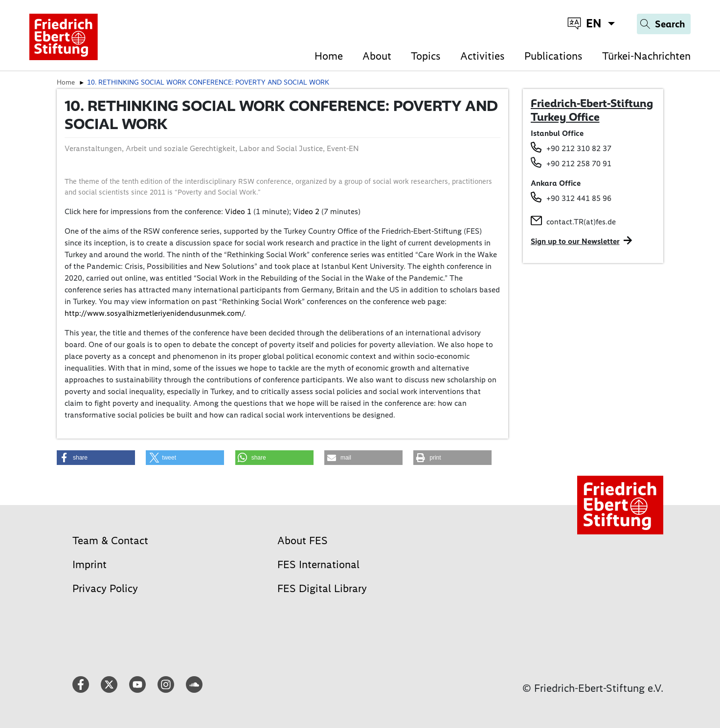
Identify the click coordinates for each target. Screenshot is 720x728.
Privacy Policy (105, 588)
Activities (483, 56)
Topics (426, 56)
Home (329, 56)
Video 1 (238, 211)
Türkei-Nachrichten (646, 56)
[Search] (664, 24)
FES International (318, 564)
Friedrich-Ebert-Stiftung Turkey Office (592, 110)
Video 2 (306, 211)
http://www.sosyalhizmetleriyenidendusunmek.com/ (154, 313)
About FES (303, 540)
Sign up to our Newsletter (575, 241)
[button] (96, 458)
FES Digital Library (322, 588)
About (377, 56)
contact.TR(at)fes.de (581, 222)
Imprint (90, 564)
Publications (553, 56)
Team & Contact (110, 540)
